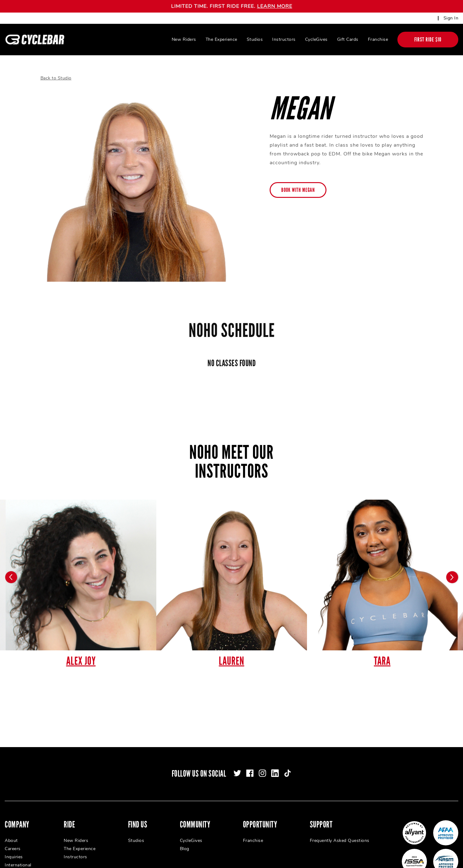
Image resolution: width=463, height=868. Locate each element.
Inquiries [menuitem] (14, 857)
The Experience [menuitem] (221, 39)
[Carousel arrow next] (452, 577)
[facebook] (250, 773)
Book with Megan (298, 190)
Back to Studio (56, 78)
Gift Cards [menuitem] (348, 39)
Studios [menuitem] (255, 39)
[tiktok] (288, 773)
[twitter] (237, 773)
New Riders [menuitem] (184, 39)
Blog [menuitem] (185, 849)
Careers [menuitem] (13, 849)
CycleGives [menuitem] (316, 39)
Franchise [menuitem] (378, 39)
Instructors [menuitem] (284, 39)
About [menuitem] (11, 841)
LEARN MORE (275, 6)
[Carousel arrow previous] (11, 577)
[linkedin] (275, 773)
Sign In (451, 18)
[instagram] (262, 773)
